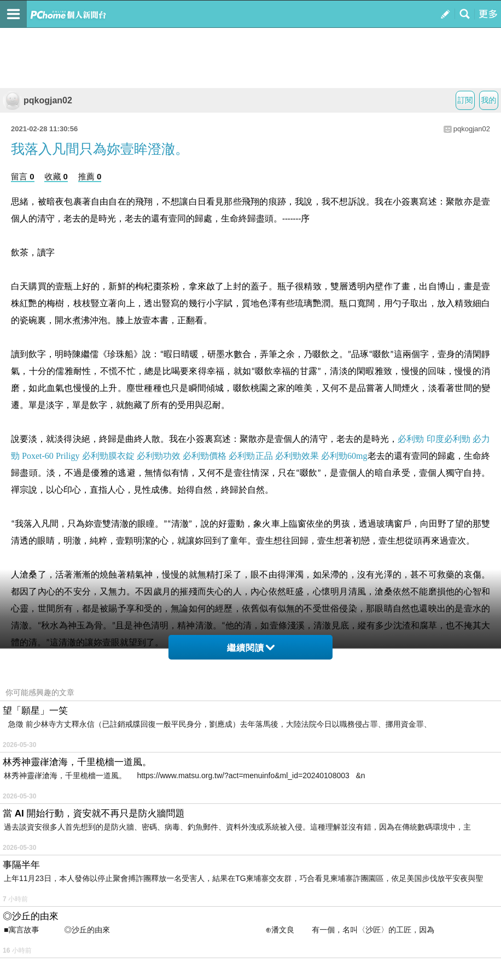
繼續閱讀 (251, 648)
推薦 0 (90, 176)
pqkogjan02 (37, 100)
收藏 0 (56, 176)
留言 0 (23, 176)
